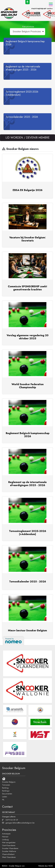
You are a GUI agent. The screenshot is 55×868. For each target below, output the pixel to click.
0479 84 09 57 (10, 820)
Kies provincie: (28, 27)
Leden (5, 797)
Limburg (5, 839)
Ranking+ (6, 791)
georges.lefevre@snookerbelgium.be (18, 823)
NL (3, 799)
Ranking (5, 788)
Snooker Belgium (9, 782)
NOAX (51, 866)
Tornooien (6, 785)
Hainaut (5, 837)
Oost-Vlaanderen (9, 845)
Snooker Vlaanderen (10, 848)
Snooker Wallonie (9, 851)
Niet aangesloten (9, 842)
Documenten (7, 794)
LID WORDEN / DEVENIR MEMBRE (27, 138)
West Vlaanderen (9, 857)
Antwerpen (6, 834)
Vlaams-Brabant (8, 854)
